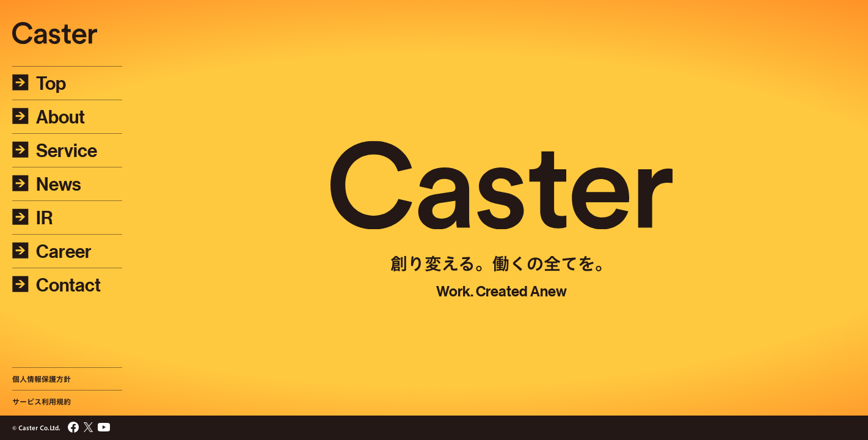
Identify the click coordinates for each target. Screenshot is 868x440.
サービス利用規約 (42, 402)
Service (55, 150)
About (49, 117)
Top (39, 83)
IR (33, 218)
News (47, 184)
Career (52, 251)
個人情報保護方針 (42, 379)
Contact (57, 285)
